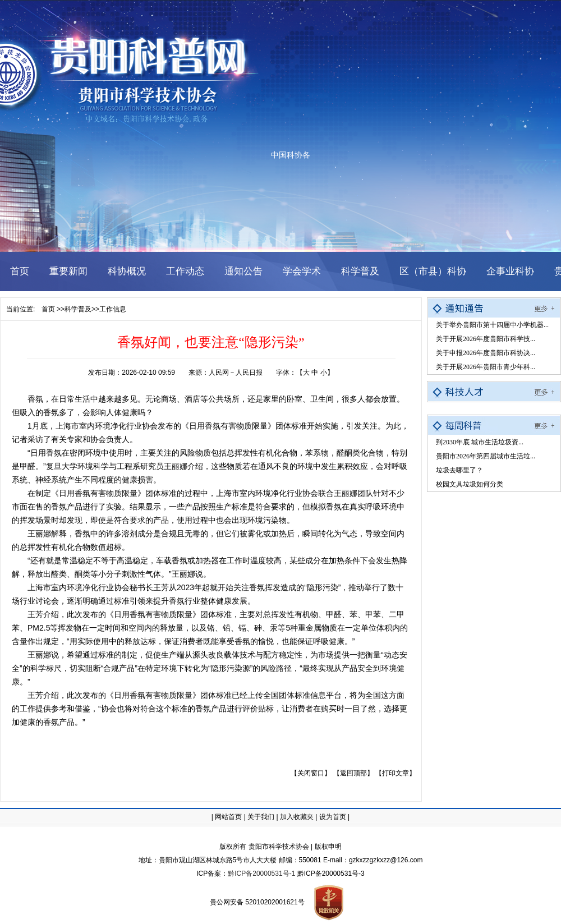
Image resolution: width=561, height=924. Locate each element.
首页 (48, 309)
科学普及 (78, 309)
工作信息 (113, 309)
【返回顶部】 (353, 773)
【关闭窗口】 (311, 773)
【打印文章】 (396, 773)
